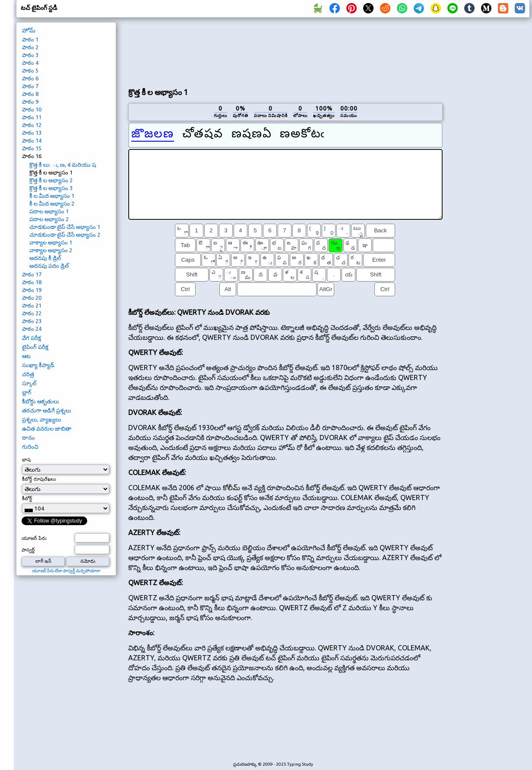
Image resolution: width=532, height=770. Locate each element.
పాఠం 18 (32, 282)
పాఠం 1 (30, 39)
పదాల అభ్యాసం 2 (49, 219)
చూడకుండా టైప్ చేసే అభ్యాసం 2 (65, 234)
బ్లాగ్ (27, 392)
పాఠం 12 (32, 125)
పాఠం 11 (32, 117)
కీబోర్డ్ (27, 498)
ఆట (26, 356)
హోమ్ (29, 30)
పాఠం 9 (30, 101)
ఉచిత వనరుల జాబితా (47, 428)
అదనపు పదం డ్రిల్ (49, 266)
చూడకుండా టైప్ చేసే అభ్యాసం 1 (65, 227)
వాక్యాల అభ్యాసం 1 (51, 242)
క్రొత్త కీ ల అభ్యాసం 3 (51, 188)
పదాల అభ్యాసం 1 (49, 211)
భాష (26, 459)
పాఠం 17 (32, 274)
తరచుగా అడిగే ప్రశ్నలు (47, 410)
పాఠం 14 (32, 140)
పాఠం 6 (30, 78)
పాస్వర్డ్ (28, 550)
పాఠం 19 (32, 290)
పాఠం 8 (30, 94)
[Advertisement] (165, 51)
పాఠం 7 (30, 86)
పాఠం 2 (30, 47)
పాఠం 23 (32, 321)
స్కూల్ (29, 383)
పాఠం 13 (32, 133)
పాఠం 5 (30, 70)
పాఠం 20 (32, 298)
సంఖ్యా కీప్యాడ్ (38, 365)
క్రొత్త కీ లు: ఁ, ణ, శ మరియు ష (63, 165)
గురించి (30, 447)
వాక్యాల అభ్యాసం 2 (51, 250)
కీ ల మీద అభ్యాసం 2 (52, 203)
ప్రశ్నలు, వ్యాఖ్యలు (42, 419)
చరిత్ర (28, 374)
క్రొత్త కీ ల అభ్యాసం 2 (51, 180)
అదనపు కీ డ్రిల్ (45, 258)
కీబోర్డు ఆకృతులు (41, 401)
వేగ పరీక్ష (32, 338)
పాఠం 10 (32, 109)
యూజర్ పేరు (34, 538)
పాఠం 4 (30, 63)
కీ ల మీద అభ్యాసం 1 (52, 196)
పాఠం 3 (30, 55)
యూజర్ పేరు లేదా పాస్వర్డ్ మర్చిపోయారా (66, 571)
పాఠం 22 (32, 313)
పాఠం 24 (32, 329)
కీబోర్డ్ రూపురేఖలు (39, 479)
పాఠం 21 (32, 305)
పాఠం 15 (32, 148)
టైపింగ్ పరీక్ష (35, 347)
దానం (28, 437)
